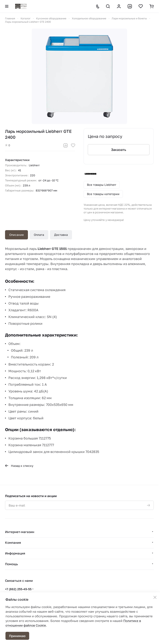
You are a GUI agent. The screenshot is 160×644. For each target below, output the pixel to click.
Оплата (39, 235)
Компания (13, 542)
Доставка (61, 235)
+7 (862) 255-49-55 (18, 589)
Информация (15, 553)
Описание (16, 235)
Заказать (119, 150)
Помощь (11, 564)
